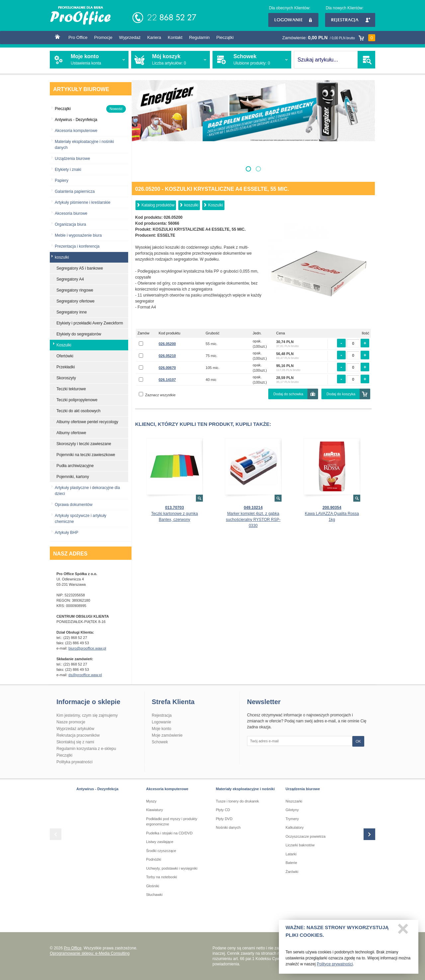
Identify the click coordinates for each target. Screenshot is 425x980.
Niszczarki (294, 801)
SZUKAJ (366, 60)
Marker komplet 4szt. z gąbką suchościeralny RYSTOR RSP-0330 (253, 520)
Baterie (291, 863)
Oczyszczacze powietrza (305, 836)
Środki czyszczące (161, 851)
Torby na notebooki (162, 877)
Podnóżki (154, 859)
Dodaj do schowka (288, 394)
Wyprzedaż (130, 37)
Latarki (291, 854)
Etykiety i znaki (68, 170)
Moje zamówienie (167, 735)
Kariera (154, 37)
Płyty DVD (224, 819)
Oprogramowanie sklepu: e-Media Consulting (90, 953)
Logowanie (293, 20)
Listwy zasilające (160, 842)
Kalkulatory (295, 827)
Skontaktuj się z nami (75, 742)
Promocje (103, 37)
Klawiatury (155, 810)
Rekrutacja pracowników (78, 735)
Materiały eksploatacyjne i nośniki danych (84, 145)
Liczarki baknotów (300, 845)
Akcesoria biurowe (71, 213)
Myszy (151, 801)
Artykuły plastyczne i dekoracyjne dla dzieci (87, 491)
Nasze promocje (71, 722)
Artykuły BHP (67, 533)
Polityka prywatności (75, 762)
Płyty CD (223, 810)
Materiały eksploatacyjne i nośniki (245, 789)
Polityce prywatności (335, 966)
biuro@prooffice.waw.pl (87, 648)
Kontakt (175, 37)
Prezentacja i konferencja (77, 246)
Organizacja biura (70, 224)
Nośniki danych (228, 827)
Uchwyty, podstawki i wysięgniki (172, 868)
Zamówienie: (329, 38)
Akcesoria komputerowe (76, 131)
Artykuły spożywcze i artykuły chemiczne (81, 519)
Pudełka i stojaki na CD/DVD (169, 833)
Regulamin (199, 37)
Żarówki (292, 872)
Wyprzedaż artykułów (75, 729)
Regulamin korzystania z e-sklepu (86, 749)
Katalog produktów (158, 205)
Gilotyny (292, 810)
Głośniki (153, 886)
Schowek (160, 742)
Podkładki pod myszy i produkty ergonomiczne (172, 822)
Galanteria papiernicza (75, 191)
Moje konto (162, 729)
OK (358, 741)
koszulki (191, 205)
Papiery (62, 181)
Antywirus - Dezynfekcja (97, 789)
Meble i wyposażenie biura (78, 235)
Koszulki (216, 205)
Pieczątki (225, 37)
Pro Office (78, 37)
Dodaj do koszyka (341, 394)
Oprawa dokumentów (74, 505)
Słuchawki (154, 895)
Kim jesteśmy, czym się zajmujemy (87, 715)
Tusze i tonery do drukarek (237, 801)
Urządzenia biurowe (72, 159)
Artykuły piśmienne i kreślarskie (83, 202)
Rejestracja (350, 20)
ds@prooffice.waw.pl (85, 675)
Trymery (292, 819)
